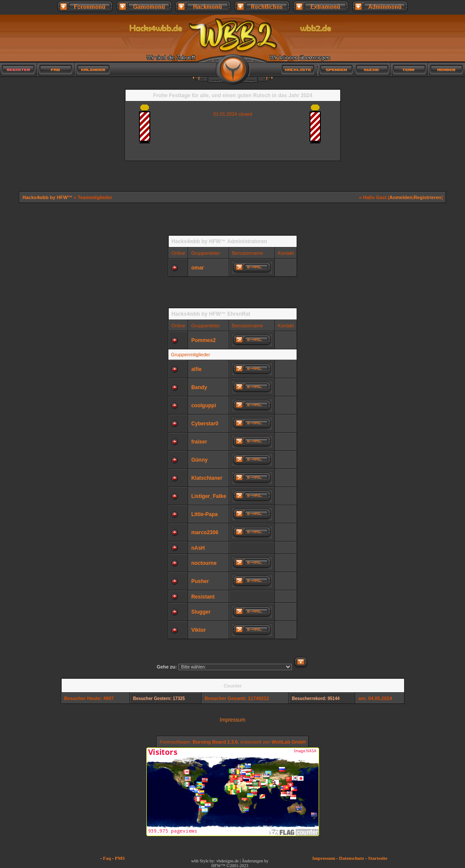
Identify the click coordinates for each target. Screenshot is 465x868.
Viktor (199, 630)
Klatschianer (207, 478)
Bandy (199, 387)
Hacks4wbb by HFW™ (48, 197)
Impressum (232, 720)
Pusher (200, 581)
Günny (199, 460)
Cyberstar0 (205, 424)
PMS (120, 858)
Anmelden (401, 197)
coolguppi (204, 405)
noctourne (204, 563)
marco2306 (205, 532)
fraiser (199, 442)
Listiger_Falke (209, 496)
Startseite (378, 858)
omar (198, 268)
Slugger (201, 612)
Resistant (203, 597)
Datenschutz (351, 858)
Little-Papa (204, 514)
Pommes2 (204, 340)
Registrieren (427, 197)
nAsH (198, 548)
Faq (107, 858)
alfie (196, 369)
